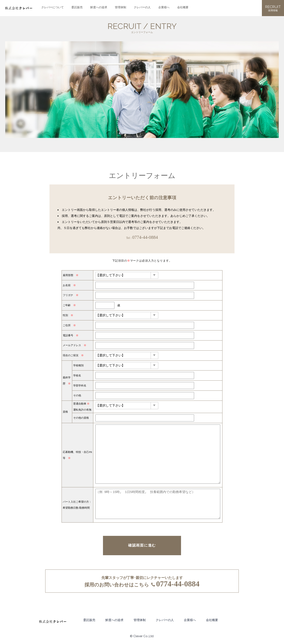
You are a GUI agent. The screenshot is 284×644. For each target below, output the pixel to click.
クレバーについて (52, 7)
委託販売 (77, 7)
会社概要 (183, 7)
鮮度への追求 (99, 7)
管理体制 (120, 7)
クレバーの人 (142, 7)
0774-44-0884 (145, 237)
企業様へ (164, 7)
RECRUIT (273, 8)
